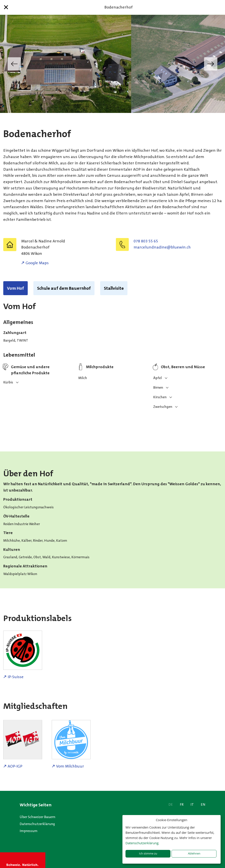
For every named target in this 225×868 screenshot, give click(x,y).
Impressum (29, 831)
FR (182, 804)
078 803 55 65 (146, 241)
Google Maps (37, 263)
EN (203, 804)
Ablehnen (194, 854)
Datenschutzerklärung (37, 824)
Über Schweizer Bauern (37, 817)
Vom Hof (15, 288)
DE (171, 804)
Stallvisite (114, 288)
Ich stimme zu (148, 854)
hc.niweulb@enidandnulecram (162, 247)
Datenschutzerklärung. (142, 843)
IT (192, 804)
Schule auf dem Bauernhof (64, 288)
